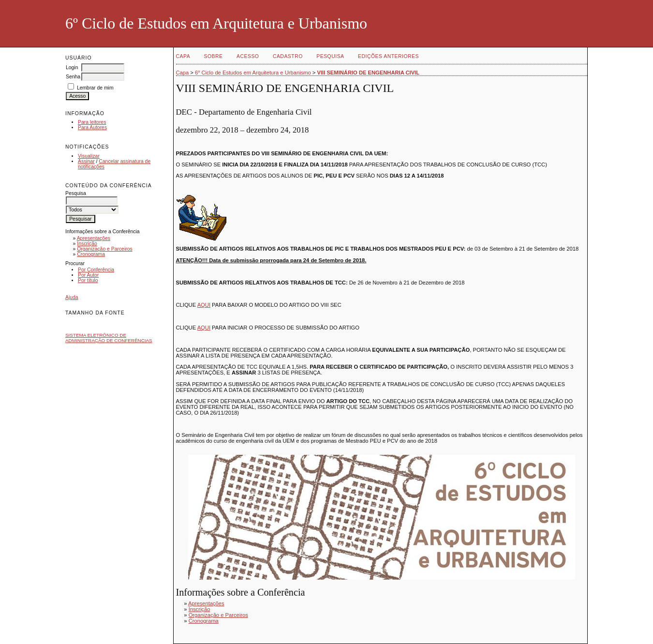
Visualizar (89, 156)
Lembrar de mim (95, 88)
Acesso (248, 56)
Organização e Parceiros (104, 249)
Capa (183, 56)
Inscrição (87, 244)
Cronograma (91, 254)
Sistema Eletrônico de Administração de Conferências (109, 338)
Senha (73, 77)
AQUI (204, 305)
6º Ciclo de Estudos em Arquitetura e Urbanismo (253, 73)
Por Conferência (96, 270)
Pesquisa (330, 56)
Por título (88, 280)
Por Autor (88, 275)
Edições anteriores (388, 56)
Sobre (214, 56)
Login (72, 67)
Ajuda (72, 297)
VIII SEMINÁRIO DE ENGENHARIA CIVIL (369, 73)
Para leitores (92, 122)
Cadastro (288, 56)
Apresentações (94, 238)
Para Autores (92, 127)
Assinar (86, 161)
